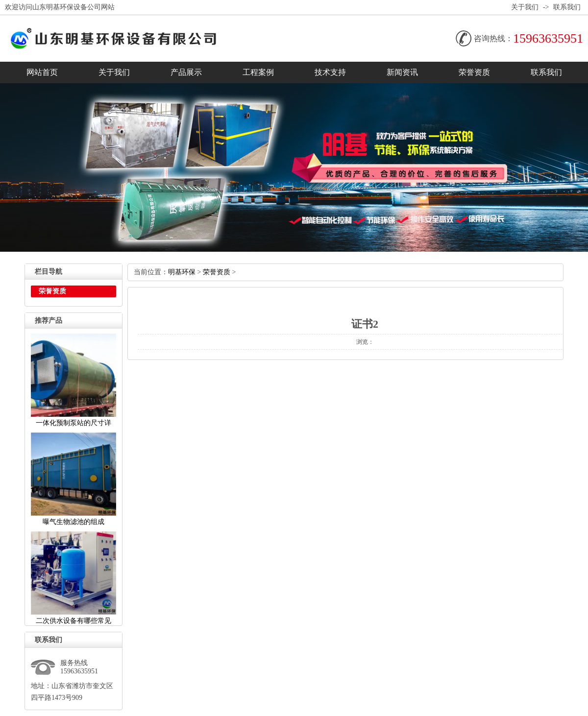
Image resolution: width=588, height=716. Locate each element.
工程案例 (258, 72)
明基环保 (182, 272)
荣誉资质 (474, 72)
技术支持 (330, 72)
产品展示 (186, 72)
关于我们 (525, 7)
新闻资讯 (402, 72)
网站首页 (42, 72)
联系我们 (567, 7)
